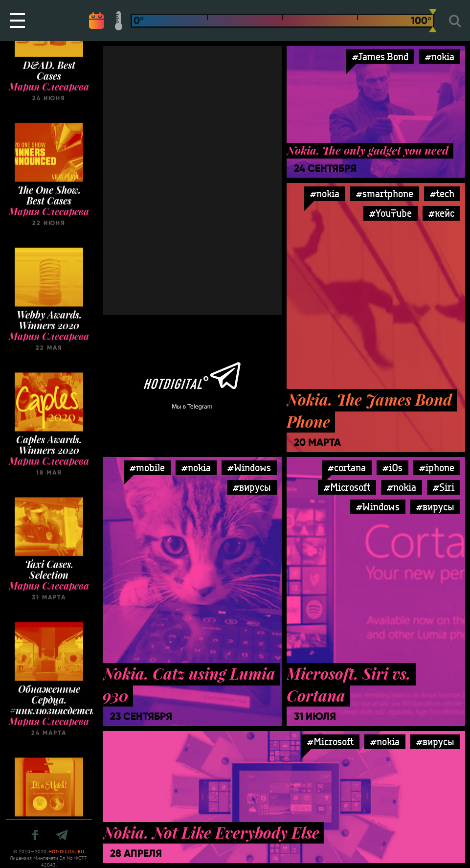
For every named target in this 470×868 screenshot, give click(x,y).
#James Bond (380, 57)
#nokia (440, 57)
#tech (442, 194)
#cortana (347, 468)
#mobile (147, 468)
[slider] (433, 21)
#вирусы (252, 487)
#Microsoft (347, 487)
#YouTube (391, 213)
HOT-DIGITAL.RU (66, 852)
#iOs (392, 468)
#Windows (249, 468)
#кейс (441, 213)
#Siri (444, 487)
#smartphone (385, 194)
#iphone (437, 468)
